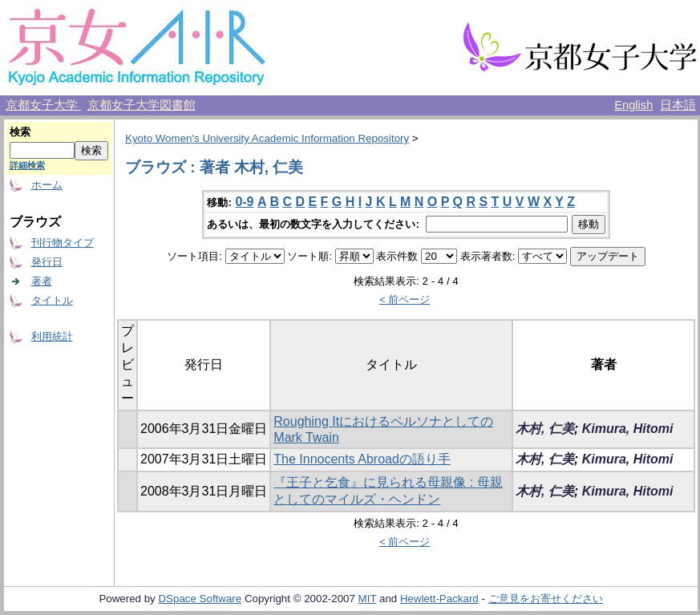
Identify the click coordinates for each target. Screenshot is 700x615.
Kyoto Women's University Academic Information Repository (267, 138)
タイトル (52, 300)
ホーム (47, 185)
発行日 (47, 262)
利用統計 (52, 336)
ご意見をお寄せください (546, 599)
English (633, 105)
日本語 (678, 105)
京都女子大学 (43, 105)
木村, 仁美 (545, 429)
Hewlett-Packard (439, 599)
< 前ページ (405, 299)
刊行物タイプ (63, 243)
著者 (42, 281)
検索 (20, 132)
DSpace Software (200, 599)
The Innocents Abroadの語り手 (362, 459)
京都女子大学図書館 (142, 105)
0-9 (244, 202)
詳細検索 (27, 165)
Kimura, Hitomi (628, 429)
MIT (368, 599)
